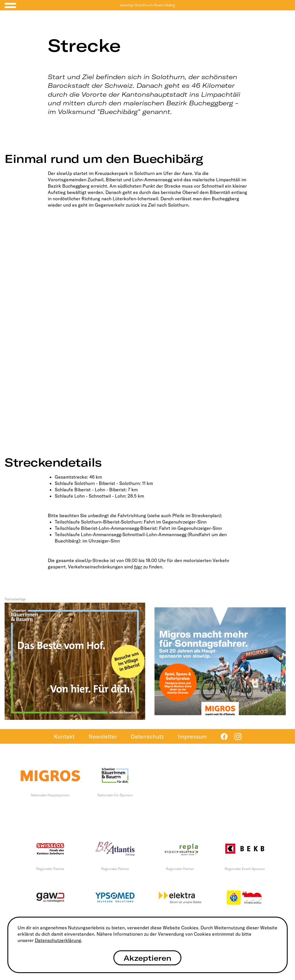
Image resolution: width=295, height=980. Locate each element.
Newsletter (103, 736)
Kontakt (64, 736)
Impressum (192, 736)
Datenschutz (147, 736)
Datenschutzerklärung (58, 940)
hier (138, 567)
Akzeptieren (147, 958)
